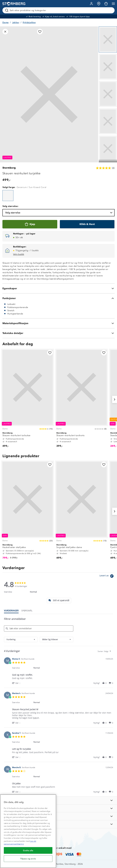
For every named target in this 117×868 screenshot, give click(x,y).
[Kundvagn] (106, 4)
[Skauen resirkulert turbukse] (28, 399)
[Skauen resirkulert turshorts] (82, 399)
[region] (28, 831)
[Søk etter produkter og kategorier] (59, 10)
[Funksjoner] (58, 298)
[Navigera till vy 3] (108, 94)
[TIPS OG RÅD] (58, 816)
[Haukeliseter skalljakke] (28, 511)
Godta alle (28, 850)
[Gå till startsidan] (14, 4)
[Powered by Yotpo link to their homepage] (107, 576)
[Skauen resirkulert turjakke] (8, 196)
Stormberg (9, 168)
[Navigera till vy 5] (108, 149)
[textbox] (112, 653)
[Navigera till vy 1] (108, 39)
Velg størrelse (59, 213)
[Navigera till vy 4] (108, 121)
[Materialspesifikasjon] (58, 323)
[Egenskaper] (58, 288)
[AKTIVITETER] (58, 824)
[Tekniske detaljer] (58, 333)
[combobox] (21, 639)
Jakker (16, 23)
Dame (6, 23)
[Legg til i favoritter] (40, 32)
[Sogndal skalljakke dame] (82, 511)
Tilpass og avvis (28, 859)
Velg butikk (19, 254)
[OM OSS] (58, 808)
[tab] (59, 601)
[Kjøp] (30, 224)
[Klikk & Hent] (87, 224)
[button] (17, 683)
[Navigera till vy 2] (108, 67)
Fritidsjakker (29, 23)
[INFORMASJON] (58, 800)
